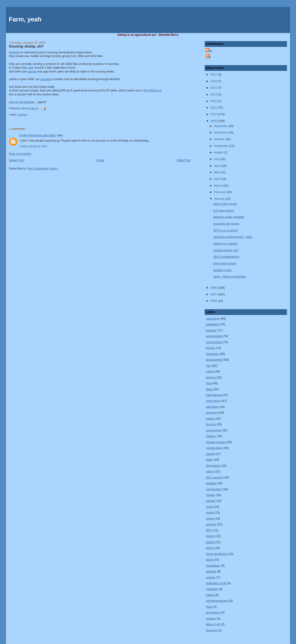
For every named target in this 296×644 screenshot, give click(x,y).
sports (210, 512)
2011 (214, 107)
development (214, 360)
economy (212, 413)
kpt (209, 56)
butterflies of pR (216, 583)
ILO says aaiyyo (224, 210)
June (217, 166)
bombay (23, 115)
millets (210, 595)
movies (210, 495)
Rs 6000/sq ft (152, 90)
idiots (209, 389)
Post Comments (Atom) (42, 168)
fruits (209, 607)
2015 (214, 88)
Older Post (184, 160)
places (210, 542)
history (210, 536)
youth (209, 507)
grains (210, 548)
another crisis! (222, 270)
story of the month (225, 204)
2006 (214, 301)
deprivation (213, 466)
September (222, 146)
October (220, 139)
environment (214, 342)
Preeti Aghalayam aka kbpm (38, 135)
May (217, 172)
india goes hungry (225, 263)
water (209, 460)
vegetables (213, 566)
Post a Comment (20, 154)
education (212, 407)
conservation (214, 448)
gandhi (210, 454)
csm (210, 50)
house (210, 519)
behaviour (212, 354)
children (211, 436)
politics (210, 419)
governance (214, 430)
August (219, 152)
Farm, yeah (25, 19)
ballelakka (212, 324)
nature (210, 471)
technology (213, 612)
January (220, 199)
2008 (214, 288)
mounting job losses (226, 224)
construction (214, 489)
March (218, 186)
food (209, 383)
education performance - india (233, 237)
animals (211, 524)
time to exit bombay (22, 102)
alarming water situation (229, 217)
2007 (214, 294)
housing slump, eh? (26, 46)
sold (31, 68)
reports (32, 71)
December (221, 126)
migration (212, 589)
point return (213, 401)
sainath (211, 501)
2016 (214, 81)
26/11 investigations (226, 257)
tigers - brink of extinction (230, 277)
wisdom (211, 618)
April (217, 179)
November (221, 132)
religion (211, 577)
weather (211, 483)
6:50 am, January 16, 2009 (33, 146)
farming (211, 377)
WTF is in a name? (226, 230)
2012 (214, 101)
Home (100, 160)
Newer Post (17, 160)
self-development (217, 601)
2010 (214, 114)
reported (46, 79)
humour (211, 424)
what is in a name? (225, 243)
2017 (214, 74)
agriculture (213, 319)
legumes (211, 630)
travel (209, 560)
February (220, 192)
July (217, 159)
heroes (210, 348)
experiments (214, 336)
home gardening (216, 554)
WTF (209, 530)
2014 (214, 94)
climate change (216, 442)
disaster (211, 571)
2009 (214, 121)
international (214, 395)
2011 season (214, 477)
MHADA (14, 52)
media (210, 371)
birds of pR (213, 624)
